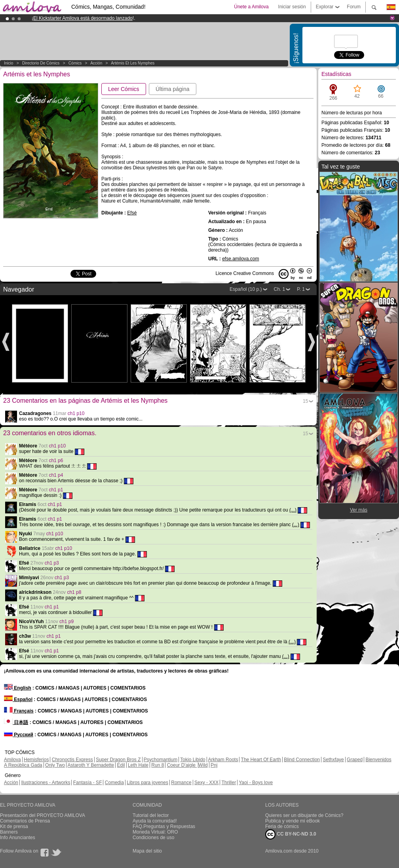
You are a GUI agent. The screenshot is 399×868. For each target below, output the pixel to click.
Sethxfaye (333, 760)
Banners (9, 832)
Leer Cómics (124, 89)
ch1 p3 (52, 563)
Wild (203, 765)
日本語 (16, 722)
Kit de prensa (14, 826)
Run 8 (158, 765)
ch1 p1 (56, 490)
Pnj (214, 765)
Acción (96, 63)
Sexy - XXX (206, 783)
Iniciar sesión (292, 7)
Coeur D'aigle (182, 765)
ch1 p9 (66, 622)
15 (305, 401)
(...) (293, 510)
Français (19, 711)
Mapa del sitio (147, 851)
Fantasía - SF (88, 783)
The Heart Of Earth (261, 760)
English (18, 688)
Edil (121, 765)
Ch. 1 (280, 289)
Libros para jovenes (147, 783)
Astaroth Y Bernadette (91, 765)
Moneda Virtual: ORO (155, 832)
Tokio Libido (193, 760)
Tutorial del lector (151, 815)
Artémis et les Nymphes (133, 63)
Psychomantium (161, 760)
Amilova (12, 760)
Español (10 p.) (246, 289)
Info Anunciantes (18, 838)
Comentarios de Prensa (25, 821)
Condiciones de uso (153, 838)
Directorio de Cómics (41, 63)
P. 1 (301, 289)
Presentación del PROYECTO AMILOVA (43, 815)
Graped (355, 760)
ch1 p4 (56, 475)
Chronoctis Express (72, 760)
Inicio (9, 63)
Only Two (55, 765)
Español (18, 699)
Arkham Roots (223, 760)
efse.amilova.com (240, 259)
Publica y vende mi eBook (293, 821)
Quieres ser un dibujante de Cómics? (304, 815)
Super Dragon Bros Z (118, 760)
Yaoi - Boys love (256, 783)
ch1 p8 (74, 592)
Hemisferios (36, 760)
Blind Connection (302, 760)
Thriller (229, 783)
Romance (181, 783)
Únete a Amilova (251, 7)
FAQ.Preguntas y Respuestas (164, 826)
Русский (19, 735)
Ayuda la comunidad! (155, 821)
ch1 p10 (76, 413)
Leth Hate (138, 765)
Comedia (114, 783)
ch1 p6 (56, 461)
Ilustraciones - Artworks (46, 783)
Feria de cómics (282, 826)
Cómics (76, 63)
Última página (173, 89)
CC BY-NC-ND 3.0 (291, 834)
